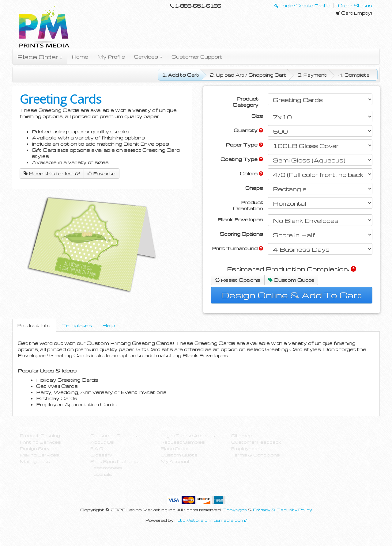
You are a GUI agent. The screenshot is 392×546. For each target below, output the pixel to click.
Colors (251, 174)
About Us (102, 442)
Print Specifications (114, 461)
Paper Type (244, 145)
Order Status (355, 6)
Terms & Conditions (256, 455)
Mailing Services (40, 455)
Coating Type (242, 159)
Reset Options (238, 280)
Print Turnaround (237, 248)
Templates (77, 325)
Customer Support (197, 57)
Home (80, 57)
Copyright (235, 510)
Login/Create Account (188, 435)
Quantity (248, 130)
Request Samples (183, 442)
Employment (247, 448)
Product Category (246, 102)
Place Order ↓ (40, 57)
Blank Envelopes (240, 220)
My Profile (111, 57)
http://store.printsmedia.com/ (211, 520)
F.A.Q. (97, 448)
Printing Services (40, 442)
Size (257, 116)
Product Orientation (248, 205)
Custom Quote (291, 280)
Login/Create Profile (302, 6)
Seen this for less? (52, 174)
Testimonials (106, 468)
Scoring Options (241, 234)
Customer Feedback (256, 442)
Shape (254, 188)
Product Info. (34, 325)
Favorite (102, 174)
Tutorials (101, 474)
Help (109, 325)
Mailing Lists (35, 461)
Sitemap (242, 435)
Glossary (101, 455)
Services (148, 57)
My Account (176, 461)
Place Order (175, 448)
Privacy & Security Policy (283, 510)
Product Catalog (40, 435)
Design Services (40, 448)
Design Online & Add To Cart (292, 295)
